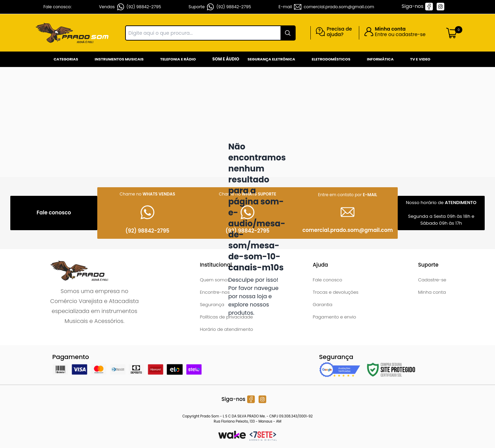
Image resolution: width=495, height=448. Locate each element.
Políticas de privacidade (226, 317)
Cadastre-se (432, 280)
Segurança (212, 305)
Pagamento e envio (334, 317)
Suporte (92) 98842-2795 (220, 7)
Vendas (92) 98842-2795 (130, 7)
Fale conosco (328, 280)
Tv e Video (420, 59)
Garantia (323, 305)
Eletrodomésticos (331, 59)
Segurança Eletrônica (271, 59)
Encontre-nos (215, 292)
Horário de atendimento (226, 329)
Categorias (66, 59)
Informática (380, 59)
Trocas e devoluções (336, 292)
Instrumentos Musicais (119, 59)
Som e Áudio (226, 59)
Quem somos (215, 280)
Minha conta (432, 292)
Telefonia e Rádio (178, 59)
